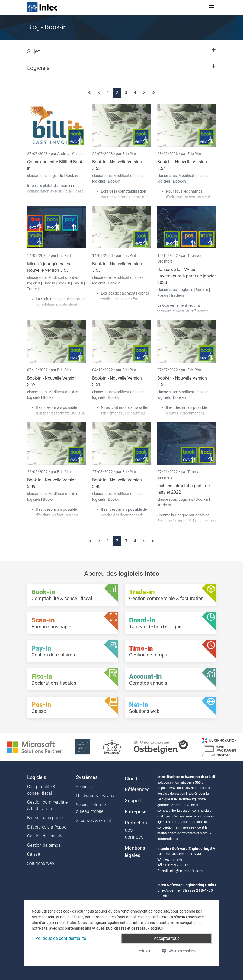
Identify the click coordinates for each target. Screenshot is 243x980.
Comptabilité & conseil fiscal (41, 790)
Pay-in (78, 283)
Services (84, 787)
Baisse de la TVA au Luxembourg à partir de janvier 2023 (186, 276)
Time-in (49, 283)
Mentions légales (135, 852)
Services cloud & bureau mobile (92, 808)
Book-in (72, 176)
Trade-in (34, 289)
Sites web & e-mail (93, 821)
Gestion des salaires (46, 836)
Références (137, 790)
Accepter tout (166, 938)
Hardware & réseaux (95, 796)
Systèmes (87, 777)
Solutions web (41, 863)
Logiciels (56, 176)
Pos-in (163, 295)
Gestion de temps (44, 845)
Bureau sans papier (46, 818)
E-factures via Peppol (47, 827)
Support (133, 801)
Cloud (131, 779)
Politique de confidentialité (61, 938)
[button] (121, 54)
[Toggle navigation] (212, 7)
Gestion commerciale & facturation (47, 805)
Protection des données (136, 830)
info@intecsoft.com (186, 871)
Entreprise (136, 812)
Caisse (33, 854)
